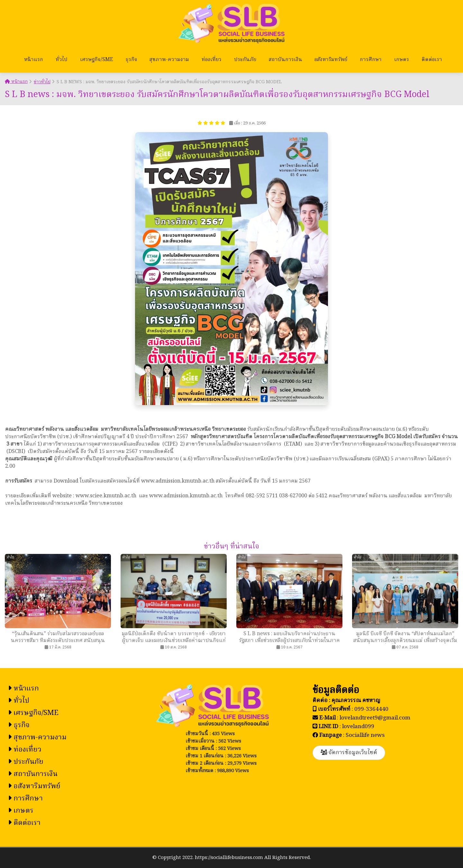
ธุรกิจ (132, 60)
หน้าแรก (34, 60)
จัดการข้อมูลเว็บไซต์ (349, 753)
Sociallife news (365, 735)
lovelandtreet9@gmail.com (375, 718)
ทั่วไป (62, 60)
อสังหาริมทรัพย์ (331, 60)
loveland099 (358, 727)
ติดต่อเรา (432, 60)
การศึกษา (371, 60)
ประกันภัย (245, 60)
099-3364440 (371, 709)
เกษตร (402, 60)
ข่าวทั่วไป (42, 82)
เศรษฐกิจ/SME (97, 60)
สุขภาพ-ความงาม (169, 60)
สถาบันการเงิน (286, 60)
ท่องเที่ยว (212, 60)
